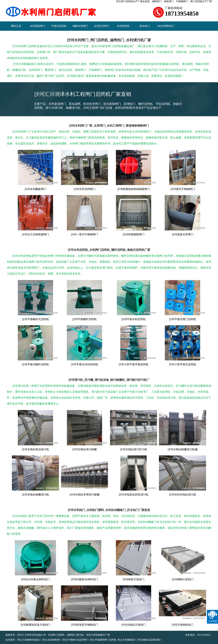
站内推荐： (11, 640)
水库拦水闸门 (102, 26)
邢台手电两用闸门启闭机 (103, 640)
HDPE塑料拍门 (166, 26)
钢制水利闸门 (80, 26)
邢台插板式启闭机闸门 (150, 640)
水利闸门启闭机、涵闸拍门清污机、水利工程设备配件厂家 (79, 635)
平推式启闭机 (59, 26)
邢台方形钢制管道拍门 (29, 640)
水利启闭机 (123, 26)
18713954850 (204, 635)
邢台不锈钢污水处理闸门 (76, 640)
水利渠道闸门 (37, 26)
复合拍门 (145, 26)
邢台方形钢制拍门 (127, 640)
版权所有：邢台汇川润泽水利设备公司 (26, 635)
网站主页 (16, 26)
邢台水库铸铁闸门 (52, 640)
